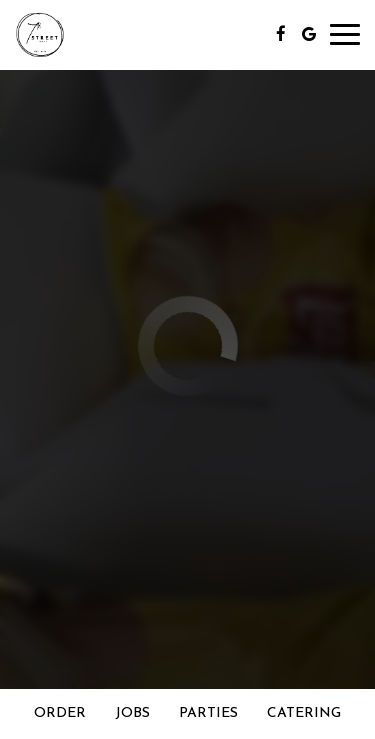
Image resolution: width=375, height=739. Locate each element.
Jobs (132, 713)
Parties (208, 713)
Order (60, 713)
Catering (304, 713)
